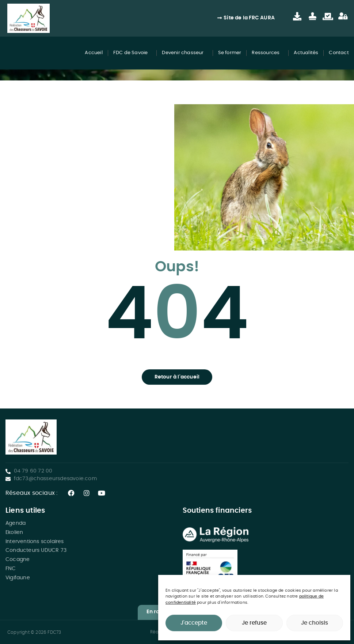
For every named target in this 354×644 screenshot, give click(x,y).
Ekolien (14, 532)
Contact (339, 53)
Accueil (94, 53)
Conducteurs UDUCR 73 (36, 550)
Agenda (16, 523)
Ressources (267, 53)
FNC (11, 569)
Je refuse (254, 623)
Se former (230, 53)
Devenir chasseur (184, 53)
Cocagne (18, 560)
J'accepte (194, 623)
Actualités (306, 53)
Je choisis (315, 623)
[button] (177, 377)
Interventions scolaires (35, 542)
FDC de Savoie (132, 53)
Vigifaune (18, 578)
